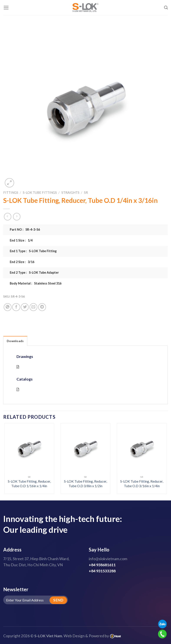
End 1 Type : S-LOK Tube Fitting (33, 251)
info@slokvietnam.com (108, 559)
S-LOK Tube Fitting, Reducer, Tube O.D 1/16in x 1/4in (29, 483)
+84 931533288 (102, 571)
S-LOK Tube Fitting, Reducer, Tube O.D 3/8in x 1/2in (85, 483)
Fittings (11, 192)
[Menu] (6, 8)
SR (86, 192)
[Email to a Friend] (33, 307)
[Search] (166, 8)
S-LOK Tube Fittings (40, 192)
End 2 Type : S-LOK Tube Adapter (34, 272)
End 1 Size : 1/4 (21, 240)
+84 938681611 (102, 565)
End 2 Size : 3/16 (22, 262)
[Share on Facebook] (16, 307)
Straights (70, 192)
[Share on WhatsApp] (8, 307)
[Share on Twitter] (25, 307)
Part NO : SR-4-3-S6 (25, 229)
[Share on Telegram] (42, 307)
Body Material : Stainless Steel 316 (36, 283)
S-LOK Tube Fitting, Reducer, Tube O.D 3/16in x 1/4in (142, 483)
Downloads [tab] (15, 341)
